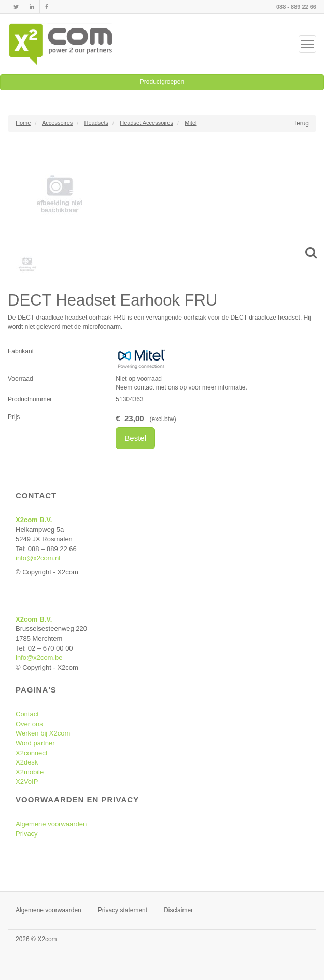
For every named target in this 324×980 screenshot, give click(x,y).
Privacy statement (123, 910)
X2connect (31, 753)
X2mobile (30, 772)
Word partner (35, 743)
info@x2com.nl (38, 558)
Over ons (29, 724)
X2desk (27, 762)
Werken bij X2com (43, 733)
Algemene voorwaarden (51, 824)
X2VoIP (27, 781)
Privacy (27, 834)
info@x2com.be (39, 658)
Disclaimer (178, 910)
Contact (27, 714)
